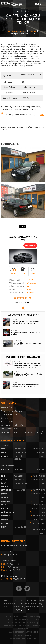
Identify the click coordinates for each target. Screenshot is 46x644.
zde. (42, 114)
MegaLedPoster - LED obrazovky (22, 623)
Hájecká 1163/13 (20, 452)
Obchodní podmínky (10, 429)
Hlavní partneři (8, 422)
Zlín (3, 476)
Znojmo (4, 497)
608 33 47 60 (13, 564)
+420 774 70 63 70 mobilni (38, 531)
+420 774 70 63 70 (38, 449)
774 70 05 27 (19, 579)
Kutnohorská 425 (20, 449)
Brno (3, 452)
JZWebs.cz (26, 610)
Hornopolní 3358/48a (18, 458)
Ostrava (5, 456)
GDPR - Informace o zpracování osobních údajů (22, 432)
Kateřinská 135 (19, 480)
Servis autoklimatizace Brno (23, 638)
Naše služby (6, 407)
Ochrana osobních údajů (12, 425)
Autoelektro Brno (22, 635)
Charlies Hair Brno (30, 617)
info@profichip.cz (11, 555)
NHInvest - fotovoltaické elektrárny (22, 620)
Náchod (5, 523)
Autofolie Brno (13, 617)
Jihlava (4, 494)
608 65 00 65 (12, 567)
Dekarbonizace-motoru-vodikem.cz (22, 632)
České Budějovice (6, 485)
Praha (4, 449)
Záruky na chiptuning (10, 414)
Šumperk (5, 508)
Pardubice (5, 501)
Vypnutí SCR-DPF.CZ (13, 626)
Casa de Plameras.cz (32, 626)
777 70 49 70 (15, 570)
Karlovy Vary (7, 516)
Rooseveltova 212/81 (19, 471)
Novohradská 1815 (21, 483)
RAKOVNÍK (5, 527)
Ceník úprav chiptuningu (11, 411)
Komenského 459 (20, 527)
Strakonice (6, 490)
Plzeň (4, 505)
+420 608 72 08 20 (38, 476)
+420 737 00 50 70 (38, 452)
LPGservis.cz (22, 629)
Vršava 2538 (19, 476)
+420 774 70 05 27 (38, 494)
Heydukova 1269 (20, 490)
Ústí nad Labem (7, 512)
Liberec (4, 480)
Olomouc (5, 469)
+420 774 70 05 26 (38, 456)
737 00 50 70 (9, 551)
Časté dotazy (7, 418)
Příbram (5, 520)
